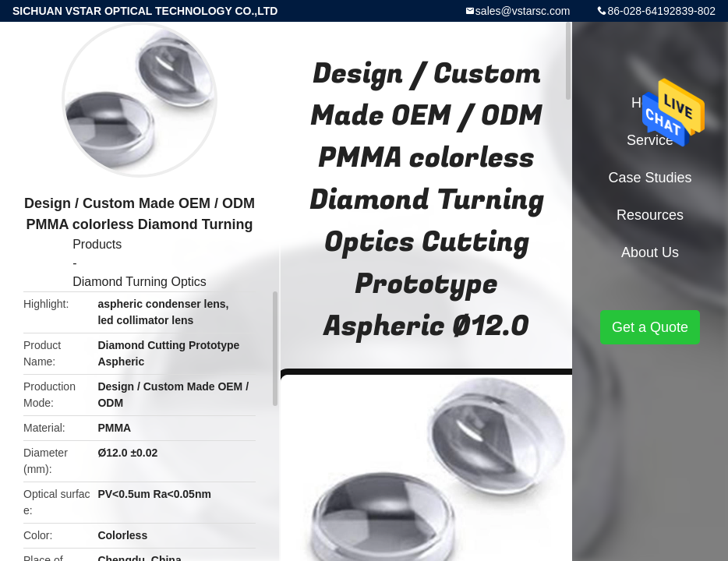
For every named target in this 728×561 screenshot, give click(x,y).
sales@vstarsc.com (523, 11)
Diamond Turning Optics (140, 282)
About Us (650, 252)
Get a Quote (650, 327)
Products (97, 244)
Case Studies (650, 178)
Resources (650, 215)
